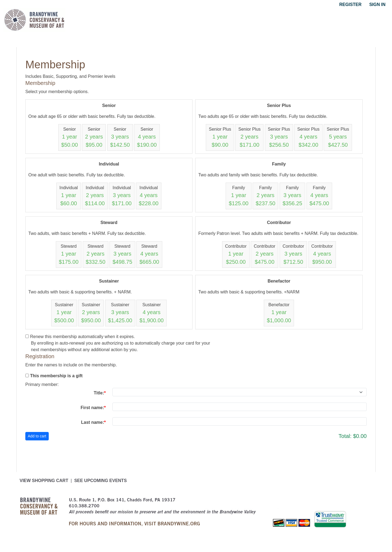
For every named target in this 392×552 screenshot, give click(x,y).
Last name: (93, 422)
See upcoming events (101, 481)
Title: (99, 393)
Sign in (377, 4)
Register (350, 4)
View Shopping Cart (44, 481)
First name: (92, 408)
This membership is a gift (56, 376)
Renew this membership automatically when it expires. (82, 337)
